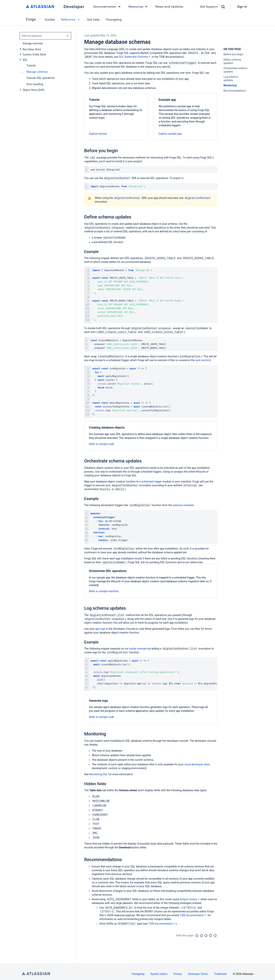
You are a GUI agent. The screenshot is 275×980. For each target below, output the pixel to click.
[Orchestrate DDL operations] (151, 581)
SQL (25, 60)
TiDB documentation (193, 915)
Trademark (220, 974)
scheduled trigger (152, 482)
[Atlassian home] (40, 6)
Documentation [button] (108, 6)
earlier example (138, 649)
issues (190, 899)
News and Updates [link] (169, 6)
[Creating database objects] (151, 436)
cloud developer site (196, 764)
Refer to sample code (101, 444)
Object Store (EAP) (34, 90)
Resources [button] (139, 6)
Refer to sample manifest (104, 591)
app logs (100, 629)
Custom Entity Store (34, 54)
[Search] (223, 7)
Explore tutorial (98, 134)
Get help (93, 19)
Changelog (114, 19)
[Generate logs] (151, 709)
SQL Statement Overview (135, 57)
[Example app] (185, 117)
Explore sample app (170, 134)
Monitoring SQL (98, 774)
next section (203, 360)
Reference (71, 19)
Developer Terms (198, 974)
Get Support (209, 6)
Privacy (178, 974)
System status (159, 974)
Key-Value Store (32, 49)
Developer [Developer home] (74, 6)
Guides (50, 19)
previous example (183, 505)
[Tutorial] (116, 117)
